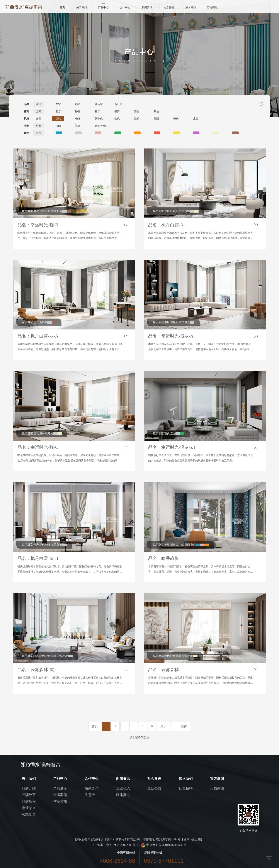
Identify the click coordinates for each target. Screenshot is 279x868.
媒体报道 (123, 795)
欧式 (117, 119)
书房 (117, 111)
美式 (176, 119)
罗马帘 (99, 104)
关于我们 (82, 7)
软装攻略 (60, 801)
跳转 (184, 726)
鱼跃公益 (154, 788)
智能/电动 (100, 126)
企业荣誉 (29, 808)
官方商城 (212, 7)
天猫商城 (217, 788)
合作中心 (125, 7)
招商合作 (92, 788)
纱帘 (78, 104)
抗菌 (58, 126)
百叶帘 (118, 104)
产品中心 (103, 7)
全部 (39, 104)
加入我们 (191, 7)
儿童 (196, 119)
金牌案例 (60, 795)
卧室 (78, 111)
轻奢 (78, 119)
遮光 (78, 126)
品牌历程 (29, 801)
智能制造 (29, 814)
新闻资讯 (147, 7)
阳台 (137, 111)
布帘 (58, 104)
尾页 (163, 726)
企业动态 (123, 788)
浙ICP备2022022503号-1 (122, 845)
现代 (58, 119)
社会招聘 (186, 788)
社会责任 (169, 7)
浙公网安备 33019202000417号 (164, 845)
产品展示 (60, 788)
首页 (62, 7)
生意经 (90, 795)
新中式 (99, 119)
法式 (137, 119)
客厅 (58, 111)
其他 (156, 111)
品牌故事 (29, 795)
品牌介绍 (29, 788)
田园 (156, 119)
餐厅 (97, 111)
